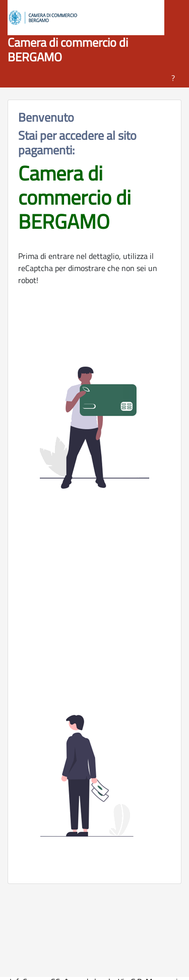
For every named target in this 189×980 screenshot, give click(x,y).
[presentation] (95, 609)
